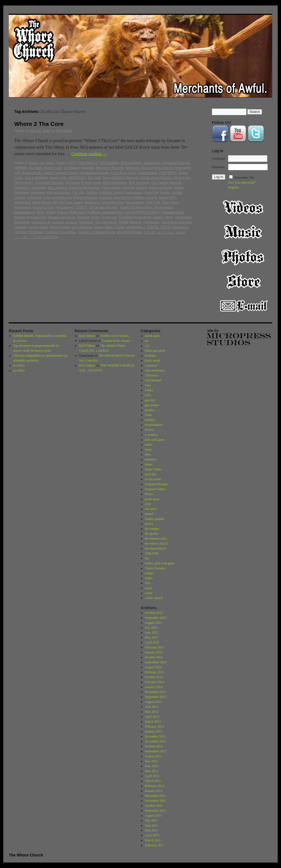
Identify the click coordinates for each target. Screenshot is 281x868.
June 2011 (152, 825)
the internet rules (156, 539)
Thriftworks (151, 222)
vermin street (38, 227)
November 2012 (156, 741)
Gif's (148, 395)
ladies (149, 445)
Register (234, 187)
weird (149, 593)
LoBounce (34, 198)
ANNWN (20, 168)
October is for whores (114, 336)
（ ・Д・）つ (25, 237)
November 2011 (155, 801)
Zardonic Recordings (61, 232)
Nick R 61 (153, 203)
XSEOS (153, 227)
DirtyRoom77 (24, 183)
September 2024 (156, 662)
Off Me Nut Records (103, 207)
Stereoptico (183, 217)
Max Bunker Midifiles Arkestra (135, 198)
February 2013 (154, 726)
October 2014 (154, 677)
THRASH (151, 553)
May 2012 (152, 771)
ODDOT (81, 207)
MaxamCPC (168, 198)
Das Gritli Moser (37, 178)
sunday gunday (155, 519)
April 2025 (152, 642)
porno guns (152, 499)
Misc (148, 454)
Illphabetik (22, 193)
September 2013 (156, 697)
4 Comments (48, 237)
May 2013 (152, 712)
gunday (150, 410)
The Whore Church (26, 855)
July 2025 (151, 628)
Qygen (51, 212)
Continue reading (89, 154)
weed (148, 588)
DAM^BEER (168, 173)
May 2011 (152, 830)
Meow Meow (41, 203)
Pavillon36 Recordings (136, 207)
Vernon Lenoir (60, 227)
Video (244, 207)
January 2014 (154, 687)
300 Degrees (109, 163)
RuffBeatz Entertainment (105, 212)
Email (244, 306)
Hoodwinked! (154, 425)
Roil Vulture (64, 131)
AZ (147, 346)
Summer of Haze (64, 222)
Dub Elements (139, 183)
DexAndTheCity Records (120, 178)
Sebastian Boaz (173, 212)
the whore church (156, 543)
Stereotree (22, 222)
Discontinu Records (50, 183)
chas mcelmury (155, 370)
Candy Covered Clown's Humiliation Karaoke (76, 173)
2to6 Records (88, 163)
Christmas (152, 375)
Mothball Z (92, 203)
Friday (149, 390)
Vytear (99, 227)
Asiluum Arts (53, 168)
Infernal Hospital (58, 193)
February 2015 (154, 672)
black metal (153, 360)
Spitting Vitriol (163, 217)
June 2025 (152, 633)
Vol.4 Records (82, 227)
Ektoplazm (22, 188)
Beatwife (88, 168)
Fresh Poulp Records (84, 188)
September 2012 (156, 751)
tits (147, 558)
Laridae (177, 193)
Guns (148, 415)
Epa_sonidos (57, 188)
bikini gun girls (155, 351)
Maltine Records (85, 198)
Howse (179, 188)
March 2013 (153, 722)
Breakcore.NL (32, 173)
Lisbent (20, 198)
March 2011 (153, 840)
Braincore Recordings (157, 168)
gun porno (152, 405)
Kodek (165, 193)
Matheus (106, 198)
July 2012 (151, 761)
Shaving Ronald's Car (30, 217)
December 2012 (155, 736)
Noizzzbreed (65, 207)
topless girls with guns (160, 563)
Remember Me (244, 178)
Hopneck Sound (160, 188)
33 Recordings (131, 163)
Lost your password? (242, 182)
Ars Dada (35, 168)
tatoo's (149, 524)
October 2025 (154, 613)
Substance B (41, 222)
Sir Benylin (109, 217)
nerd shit (151, 474)
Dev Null (94, 178)
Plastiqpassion (25, 212)
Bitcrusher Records (110, 168)
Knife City (151, 193)
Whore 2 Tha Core (39, 124)
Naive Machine (113, 203)
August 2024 (153, 667)
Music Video (153, 469)
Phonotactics (164, 207)
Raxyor (62, 212)
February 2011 (154, 845)
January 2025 (154, 652)
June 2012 (152, 766)
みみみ (181, 232)
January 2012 (154, 791)
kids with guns (154, 440)
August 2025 (153, 623)
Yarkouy (20, 232)
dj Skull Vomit (91, 183)
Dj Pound (72, 183)
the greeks (152, 534)
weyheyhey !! (136, 227)
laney (148, 450)
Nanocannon (135, 203)
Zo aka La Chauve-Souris (97, 232)
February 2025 (154, 647)
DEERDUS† (77, 178)
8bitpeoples (152, 163)
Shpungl (83, 217)
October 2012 (154, 746)
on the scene (153, 479)
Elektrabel (39, 188)
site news (46, 163)
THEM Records (130, 222)
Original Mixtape (156, 484)
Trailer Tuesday (155, 568)
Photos (244, 257)
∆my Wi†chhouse (130, 232)
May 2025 (152, 637)
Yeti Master (36, 232)
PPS (41, 212)
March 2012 (153, 781)
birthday (150, 356)
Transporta (169, 222)
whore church (154, 598)
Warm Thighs (115, 227)
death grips (58, 178)
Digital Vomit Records (156, 178)
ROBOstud (77, 212)
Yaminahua (180, 227)
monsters (151, 459)
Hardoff (141, 188)
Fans (148, 385)
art (147, 341)
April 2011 (152, 835)
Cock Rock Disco (124, 173)
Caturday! (151, 365)
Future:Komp (111, 188)
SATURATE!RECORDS (142, 212)
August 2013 (153, 702)
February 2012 (154, 786)
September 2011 (156, 811)
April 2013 (152, 717)
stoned (149, 514)
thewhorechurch (155, 548)
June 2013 (152, 707)
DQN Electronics (115, 183)
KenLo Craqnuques (128, 193)
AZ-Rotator (72, 168)
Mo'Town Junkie (71, 203)
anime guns (152, 336)
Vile (148, 583)
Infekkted (38, 193)
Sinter (95, 217)
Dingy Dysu (182, 178)
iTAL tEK (78, 193)
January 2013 (154, 731)
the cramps (152, 529)
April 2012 (152, 776)
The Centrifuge (106, 222)
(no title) (19, 365)
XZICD (165, 227)
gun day (150, 400)
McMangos (22, 203)
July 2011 (151, 820)
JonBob (92, 193)
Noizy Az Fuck (43, 207)
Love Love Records (57, 198)
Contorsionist (148, 173)
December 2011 (155, 796)
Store (244, 281)
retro (148, 504)
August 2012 (153, 756)
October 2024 (154, 657)
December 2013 (155, 692)
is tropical (151, 435)
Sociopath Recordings (135, 217)
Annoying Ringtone (176, 163)
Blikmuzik (133, 168)
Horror (149, 430)
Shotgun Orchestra (62, 217)
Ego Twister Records (167, 183)
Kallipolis (106, 193)
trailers (149, 573)
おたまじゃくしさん (159, 232)
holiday (150, 420)
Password (218, 167)
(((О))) (72, 163)
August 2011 (153, 816)
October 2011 (154, 806)
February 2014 (154, 682)
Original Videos (155, 489)
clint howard (153, 380)
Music (33, 163)
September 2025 (156, 618)
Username (219, 159)
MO (55, 203)
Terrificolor (86, 222)
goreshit (128, 188)
